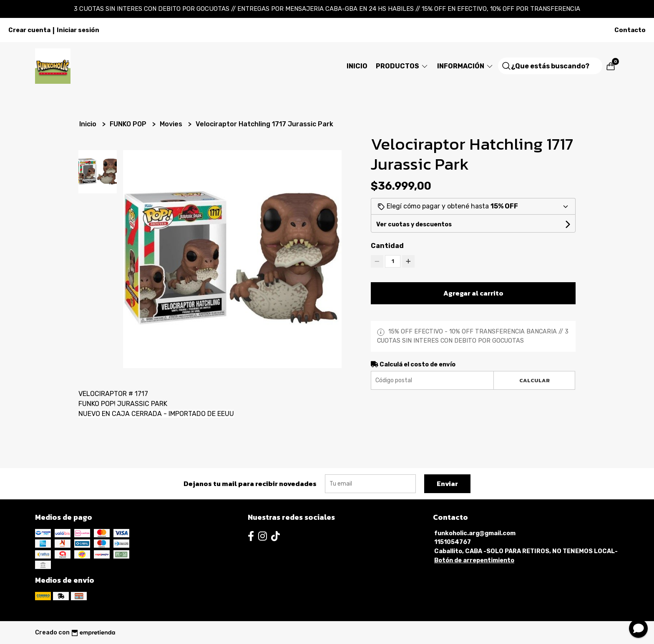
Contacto (630, 30)
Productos (402, 66)
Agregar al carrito (473, 293)
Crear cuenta (29, 30)
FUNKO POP (129, 124)
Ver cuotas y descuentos (414, 224)
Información (465, 66)
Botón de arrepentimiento (474, 560)
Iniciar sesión (78, 30)
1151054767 (453, 542)
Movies (172, 124)
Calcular (535, 380)
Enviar (447, 484)
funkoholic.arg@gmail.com (475, 533)
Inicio (357, 66)
